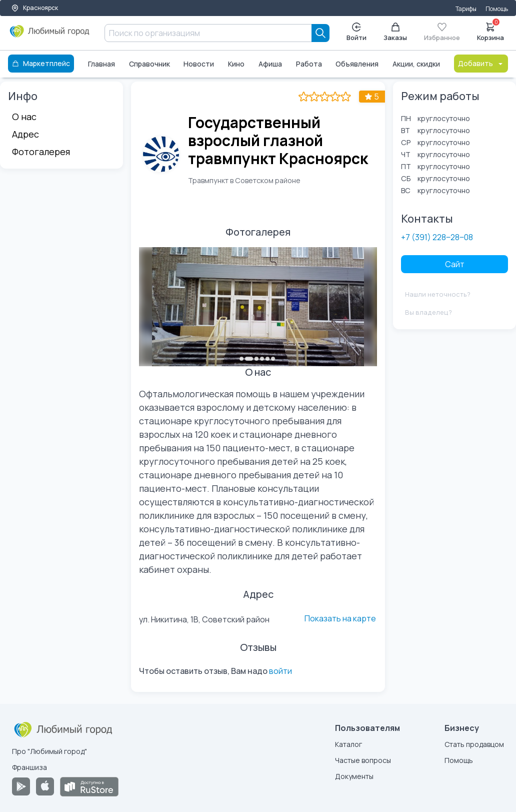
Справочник (149, 64)
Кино (236, 64)
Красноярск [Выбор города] (34, 8)
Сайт (455, 264)
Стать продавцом (474, 744)
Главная (101, 64)
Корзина (490, 31)
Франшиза (29, 767)
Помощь (497, 9)
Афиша (270, 64)
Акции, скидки (416, 64)
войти (280, 671)
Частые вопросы (363, 760)
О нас (24, 117)
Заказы (395, 32)
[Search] (320, 33)
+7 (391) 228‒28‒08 (437, 237)
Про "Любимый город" (49, 751)
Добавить (481, 63)
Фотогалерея (41, 152)
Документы (354, 776)
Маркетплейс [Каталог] (41, 63)
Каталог (348, 744)
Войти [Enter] (356, 32)
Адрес (25, 134)
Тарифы (466, 9)
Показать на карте (340, 618)
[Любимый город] (50, 35)
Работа (309, 64)
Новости (199, 64)
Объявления (357, 64)
